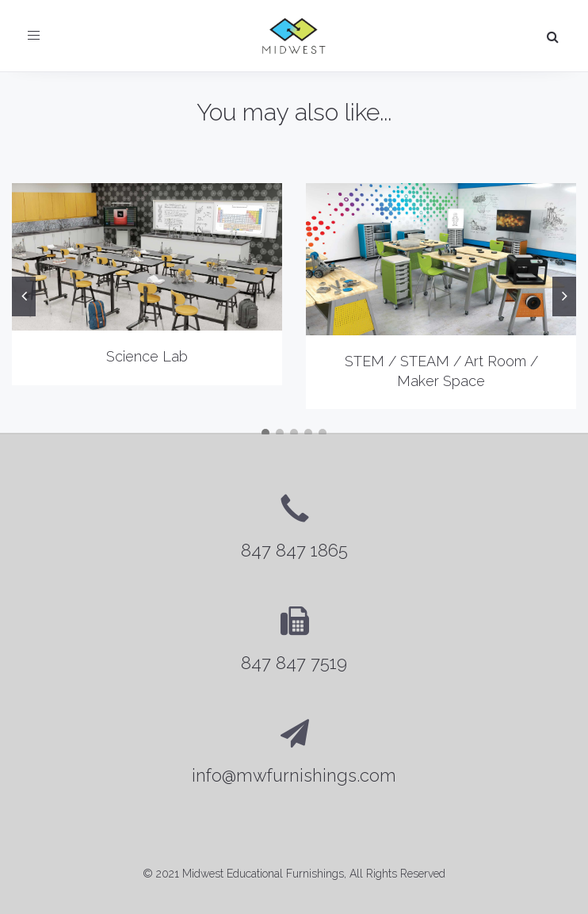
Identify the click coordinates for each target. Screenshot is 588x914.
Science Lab (147, 356)
